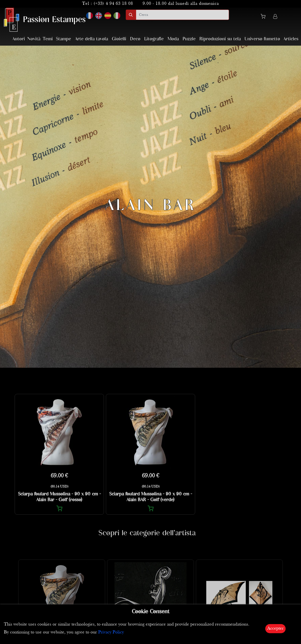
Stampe (63, 39)
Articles (291, 39)
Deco (135, 39)
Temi (48, 39)
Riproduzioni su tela (220, 39)
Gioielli (119, 39)
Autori (19, 39)
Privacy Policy (111, 632)
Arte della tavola (91, 39)
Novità (34, 39)
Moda (173, 39)
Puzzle (189, 39)
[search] (182, 15)
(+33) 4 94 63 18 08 (113, 4)
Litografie (154, 39)
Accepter (275, 629)
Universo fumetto (262, 39)
